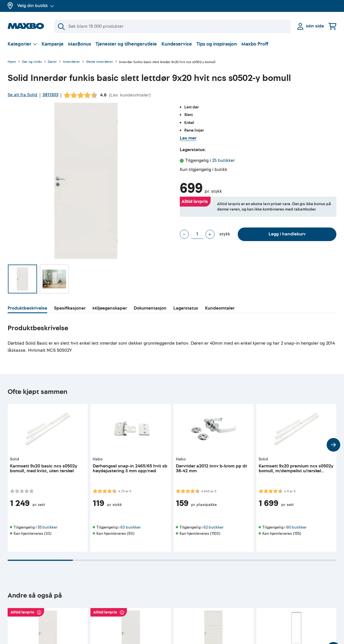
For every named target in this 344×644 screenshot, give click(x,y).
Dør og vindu (32, 62)
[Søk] (172, 26)
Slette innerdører (100, 62)
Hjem (12, 62)
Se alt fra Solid (22, 95)
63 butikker (131, 527)
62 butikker (214, 527)
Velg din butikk (36, 6)
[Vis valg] (22, 44)
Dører (52, 62)
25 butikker (223, 160)
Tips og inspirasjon (217, 44)
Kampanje (53, 44)
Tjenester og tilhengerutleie (126, 44)
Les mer (188, 138)
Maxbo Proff (255, 44)
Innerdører (72, 62)
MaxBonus (80, 44)
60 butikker (297, 527)
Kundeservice (177, 44)
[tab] (27, 309)
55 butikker (47, 527)
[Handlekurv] (332, 26)
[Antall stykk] (197, 234)
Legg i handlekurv (287, 234)
